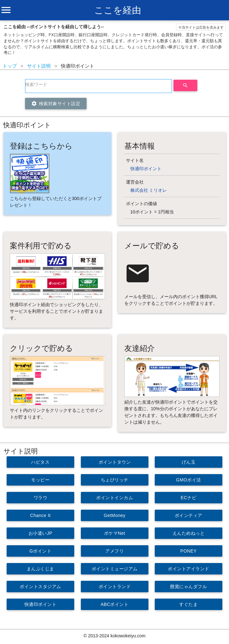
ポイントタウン (115, 462)
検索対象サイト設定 (56, 104)
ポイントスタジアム (40, 587)
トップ (10, 66)
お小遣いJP (40, 533)
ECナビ (189, 498)
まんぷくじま (40, 569)
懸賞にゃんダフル (189, 587)
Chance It (40, 515)
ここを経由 (118, 10)
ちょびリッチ (114, 480)
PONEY (189, 551)
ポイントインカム (115, 498)
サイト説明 (39, 66)
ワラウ (41, 498)
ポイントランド (115, 587)
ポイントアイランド (189, 569)
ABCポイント (115, 604)
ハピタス (40, 462)
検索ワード (36, 84)
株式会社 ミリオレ (149, 190)
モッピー (40, 480)
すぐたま (189, 604)
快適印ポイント (146, 169)
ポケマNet (115, 533)
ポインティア (189, 515)
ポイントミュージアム (114, 569)
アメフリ (115, 551)
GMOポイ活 (188, 480)
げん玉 (189, 462)
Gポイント (40, 551)
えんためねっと (189, 533)
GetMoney (115, 515)
